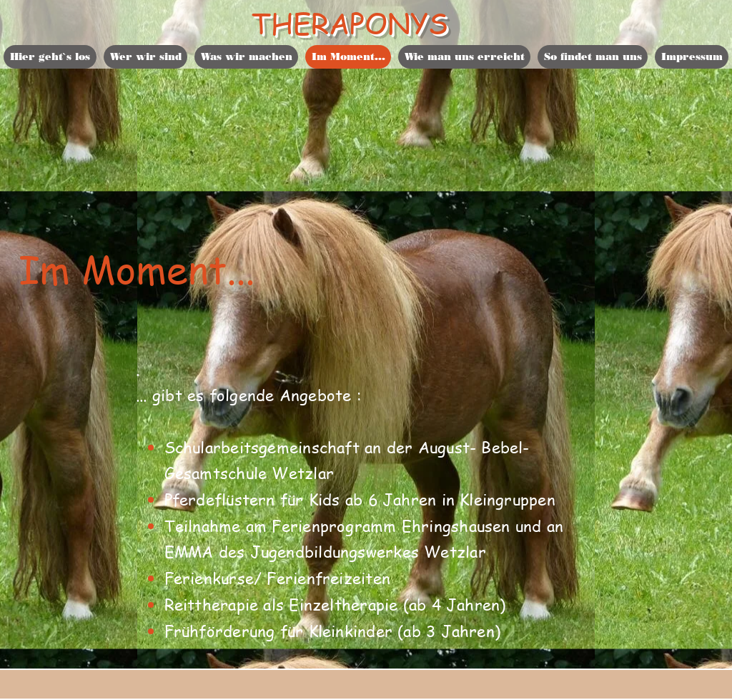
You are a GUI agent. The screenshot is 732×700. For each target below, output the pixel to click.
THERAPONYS (350, 23)
